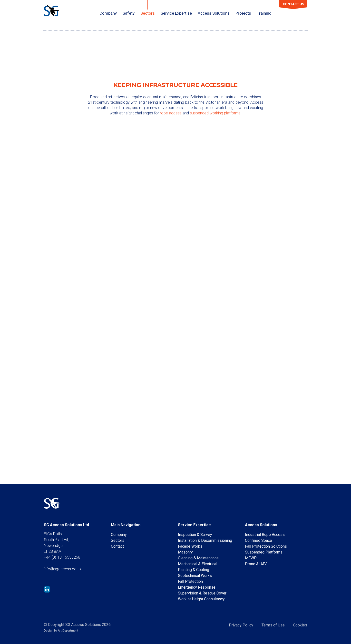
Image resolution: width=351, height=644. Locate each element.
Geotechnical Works (195, 576)
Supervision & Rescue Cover (202, 593)
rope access (171, 113)
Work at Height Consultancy (201, 599)
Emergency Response (197, 587)
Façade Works (190, 546)
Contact (117, 546)
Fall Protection (190, 581)
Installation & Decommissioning (205, 540)
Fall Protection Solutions (266, 546)
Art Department (68, 631)
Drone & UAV (256, 564)
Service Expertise (176, 13)
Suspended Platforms (264, 552)
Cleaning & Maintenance (198, 558)
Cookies (300, 625)
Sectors (148, 13)
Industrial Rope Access (265, 535)
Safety (129, 13)
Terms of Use (273, 625)
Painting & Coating (194, 570)
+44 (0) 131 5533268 (62, 557)
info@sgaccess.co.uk (63, 569)
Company (108, 13)
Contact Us (293, 4)
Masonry (185, 552)
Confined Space (258, 540)
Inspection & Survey (195, 535)
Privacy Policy (241, 625)
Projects (243, 13)
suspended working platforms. (216, 113)
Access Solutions (214, 13)
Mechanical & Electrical (198, 564)
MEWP (251, 558)
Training (264, 13)
